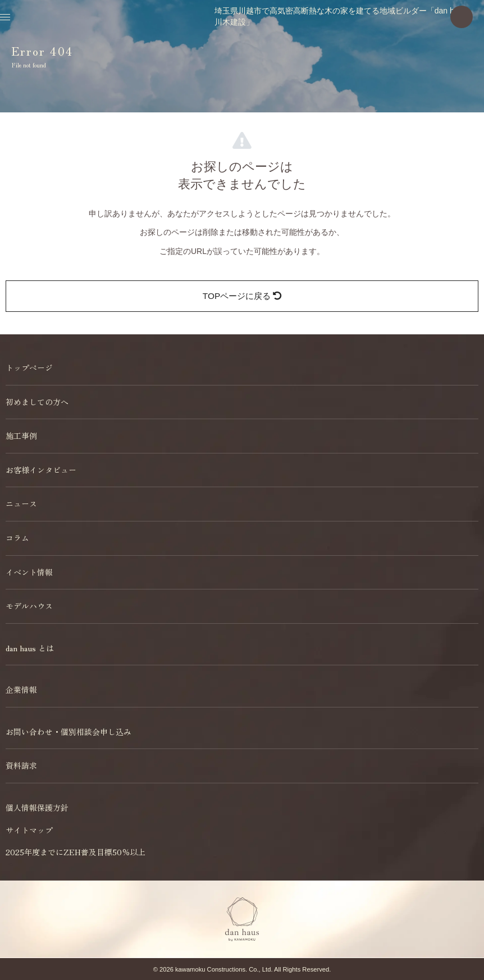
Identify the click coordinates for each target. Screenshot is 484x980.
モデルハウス (29, 606)
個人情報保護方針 (37, 807)
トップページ (29, 367)
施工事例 (21, 435)
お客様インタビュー (41, 470)
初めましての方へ (37, 402)
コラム (17, 538)
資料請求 (21, 765)
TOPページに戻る (242, 296)
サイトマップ (29, 830)
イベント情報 (29, 572)
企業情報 (21, 689)
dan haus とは (30, 648)
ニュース (21, 503)
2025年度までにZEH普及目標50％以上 (76, 852)
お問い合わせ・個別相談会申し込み (69, 732)
